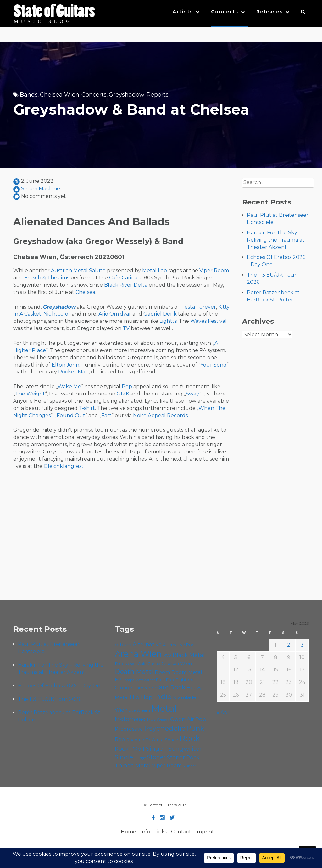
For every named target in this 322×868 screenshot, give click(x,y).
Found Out (71, 415)
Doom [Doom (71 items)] (162, 672)
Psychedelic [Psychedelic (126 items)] (165, 728)
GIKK (123, 394)
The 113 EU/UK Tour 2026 (50, 699)
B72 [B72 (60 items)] (167, 655)
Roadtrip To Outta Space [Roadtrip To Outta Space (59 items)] (152, 740)
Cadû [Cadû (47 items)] (132, 664)
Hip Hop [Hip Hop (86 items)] (141, 697)
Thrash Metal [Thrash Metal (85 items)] (133, 765)
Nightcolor (57, 314)
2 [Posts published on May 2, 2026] (289, 645)
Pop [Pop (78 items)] (201, 719)
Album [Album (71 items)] (123, 644)
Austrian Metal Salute (78, 270)
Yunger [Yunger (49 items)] (190, 766)
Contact (181, 832)
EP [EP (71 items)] (118, 679)
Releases (270, 12)
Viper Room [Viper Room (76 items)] (167, 765)
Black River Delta (126, 285)
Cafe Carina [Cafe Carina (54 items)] (149, 664)
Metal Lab (155, 270)
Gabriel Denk (160, 314)
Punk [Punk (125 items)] (195, 728)
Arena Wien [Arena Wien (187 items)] (138, 654)
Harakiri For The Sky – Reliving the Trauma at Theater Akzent (276, 240)
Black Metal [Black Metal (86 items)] (189, 655)
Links (161, 832)
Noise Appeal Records (160, 415)
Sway (193, 394)
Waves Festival (208, 321)
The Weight (30, 394)
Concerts (225, 12)
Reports (158, 95)
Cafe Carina (123, 278)
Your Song (214, 365)
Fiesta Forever (198, 307)
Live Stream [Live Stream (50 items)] (139, 710)
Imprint (205, 832)
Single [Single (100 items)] (124, 757)
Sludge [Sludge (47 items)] (140, 758)
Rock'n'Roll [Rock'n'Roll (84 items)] (130, 749)
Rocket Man (73, 372)
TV (126, 328)
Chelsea (85, 292)
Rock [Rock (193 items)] (190, 738)
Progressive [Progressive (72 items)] (129, 729)
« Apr (223, 712)
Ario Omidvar (115, 314)
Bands (29, 95)
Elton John (65, 365)
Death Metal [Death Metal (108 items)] (134, 672)
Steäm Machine (41, 189)
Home (128, 832)
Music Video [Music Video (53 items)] (158, 720)
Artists (183, 12)
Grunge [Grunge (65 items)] (123, 688)
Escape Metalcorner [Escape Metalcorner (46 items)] (139, 680)
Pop (127, 386)
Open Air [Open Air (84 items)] (182, 719)
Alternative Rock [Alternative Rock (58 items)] (180, 645)
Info (145, 832)
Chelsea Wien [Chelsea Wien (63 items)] (177, 664)
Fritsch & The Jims (47, 278)
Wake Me (69, 386)
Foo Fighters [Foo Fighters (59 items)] (179, 680)
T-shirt (87, 408)
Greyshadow (127, 95)
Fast (106, 415)
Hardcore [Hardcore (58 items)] (143, 688)
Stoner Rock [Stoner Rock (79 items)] (183, 757)
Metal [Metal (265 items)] (164, 708)
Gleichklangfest (64, 466)
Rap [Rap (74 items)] (120, 739)
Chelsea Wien (60, 95)
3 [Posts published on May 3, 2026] (302, 645)
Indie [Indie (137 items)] (163, 697)
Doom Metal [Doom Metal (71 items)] (187, 672)
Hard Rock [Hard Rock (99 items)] (170, 687)
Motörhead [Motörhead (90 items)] (130, 719)
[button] (303, 13)
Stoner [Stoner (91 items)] (156, 757)
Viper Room (214, 270)
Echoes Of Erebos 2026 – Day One (61, 686)
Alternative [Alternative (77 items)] (147, 644)
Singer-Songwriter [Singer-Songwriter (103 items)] (174, 748)
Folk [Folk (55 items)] (160, 680)
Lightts (168, 321)
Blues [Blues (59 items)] (121, 664)
